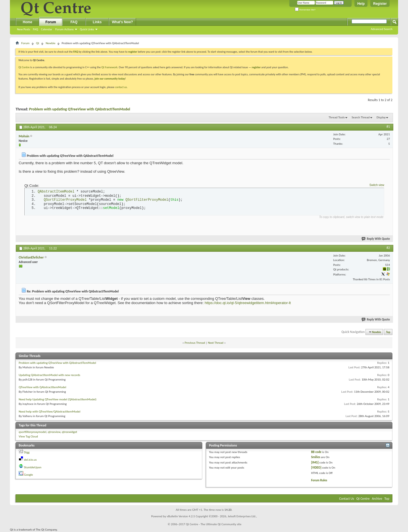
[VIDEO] (316, 468)
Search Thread (361, 117)
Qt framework (110, 67)
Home (27, 22)
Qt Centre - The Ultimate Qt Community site (214, 524)
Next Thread (216, 343)
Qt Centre (24, 67)
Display (381, 117)
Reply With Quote (376, 239)
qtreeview (54, 432)
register (256, 67)
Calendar (46, 29)
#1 (388, 127)
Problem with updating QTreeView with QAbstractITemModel (80, 109)
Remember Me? (305, 10)
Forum (51, 22)
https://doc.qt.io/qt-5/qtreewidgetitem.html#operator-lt (248, 303)
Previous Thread (195, 343)
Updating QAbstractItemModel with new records (49, 375)
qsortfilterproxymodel (33, 432)
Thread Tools (337, 117)
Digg (27, 452)
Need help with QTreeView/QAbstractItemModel (50, 412)
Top (388, 332)
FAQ (35, 29)
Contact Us (347, 499)
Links (97, 22)
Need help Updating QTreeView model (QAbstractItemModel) (58, 399)
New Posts (24, 29)
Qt (38, 43)
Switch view (377, 185)
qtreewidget (69, 432)
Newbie (50, 43)
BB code (316, 452)
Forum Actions (64, 29)
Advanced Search (382, 29)
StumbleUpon (33, 467)
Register (380, 4)
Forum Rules (319, 480)
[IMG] (315, 462)
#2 (388, 248)
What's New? (122, 22)
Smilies (316, 457)
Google (29, 475)
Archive (377, 499)
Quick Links (87, 29)
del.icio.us (30, 460)
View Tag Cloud (28, 436)
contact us (121, 87)
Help (361, 4)
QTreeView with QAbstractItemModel (42, 387)
